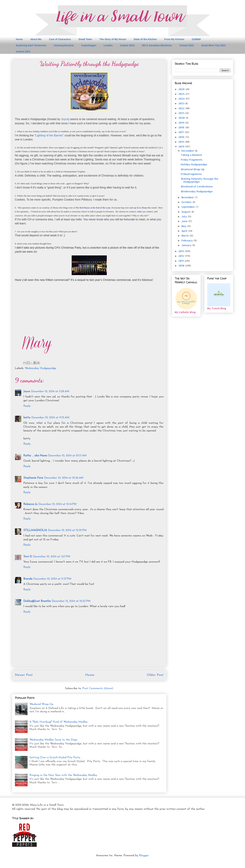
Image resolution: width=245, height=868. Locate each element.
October (187, 202)
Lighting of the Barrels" (50, 135)
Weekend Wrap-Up (41, 704)
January (187, 245)
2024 (182, 99)
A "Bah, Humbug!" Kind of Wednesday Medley (59, 722)
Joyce (65, 119)
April (185, 231)
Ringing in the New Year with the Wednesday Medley (63, 775)
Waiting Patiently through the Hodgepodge (200, 180)
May (184, 226)
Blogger (144, 856)
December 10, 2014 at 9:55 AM (50, 418)
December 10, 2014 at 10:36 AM (64, 478)
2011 (181, 261)
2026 (182, 89)
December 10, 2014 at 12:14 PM (58, 504)
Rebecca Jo (30, 504)
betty (27, 418)
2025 (182, 94)
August (186, 212)
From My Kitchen (174, 39)
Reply (27, 406)
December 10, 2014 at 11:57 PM (52, 579)
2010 (182, 266)
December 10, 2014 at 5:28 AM (50, 391)
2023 (182, 103)
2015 (182, 142)
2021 (182, 113)
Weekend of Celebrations (197, 186)
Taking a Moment (191, 155)
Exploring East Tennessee (31, 45)
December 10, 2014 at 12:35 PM (67, 530)
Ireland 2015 (127, 45)
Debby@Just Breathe (37, 601)
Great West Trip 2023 (213, 45)
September (189, 207)
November (188, 197)
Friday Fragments (192, 160)
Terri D (28, 557)
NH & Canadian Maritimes (157, 45)
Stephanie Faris (33, 478)
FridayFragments (191, 174)
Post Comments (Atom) (98, 688)
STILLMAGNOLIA (35, 530)
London (108, 45)
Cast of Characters (60, 39)
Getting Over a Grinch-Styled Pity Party (55, 758)
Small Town (85, 39)
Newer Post (24, 675)
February (187, 240)
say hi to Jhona (140, 208)
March (185, 236)
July (184, 216)
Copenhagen (89, 45)
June (185, 221)
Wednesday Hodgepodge (40, 368)
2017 (182, 132)
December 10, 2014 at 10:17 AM (67, 456)
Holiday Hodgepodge (194, 164)
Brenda (28, 579)
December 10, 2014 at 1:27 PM (52, 557)
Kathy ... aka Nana (35, 456)
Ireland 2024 (23, 52)
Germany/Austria (64, 45)
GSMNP (196, 39)
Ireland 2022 (187, 45)
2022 (182, 108)
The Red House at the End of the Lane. (93, 208)
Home (19, 39)
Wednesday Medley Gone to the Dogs (53, 740)
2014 (182, 146)
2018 (182, 127)
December (188, 151)
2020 (182, 118)
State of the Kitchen (145, 39)
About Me (36, 39)
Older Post (155, 675)
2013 (182, 251)
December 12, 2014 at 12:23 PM (71, 601)
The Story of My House (113, 39)
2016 (182, 137)
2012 (182, 256)
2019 (182, 123)
